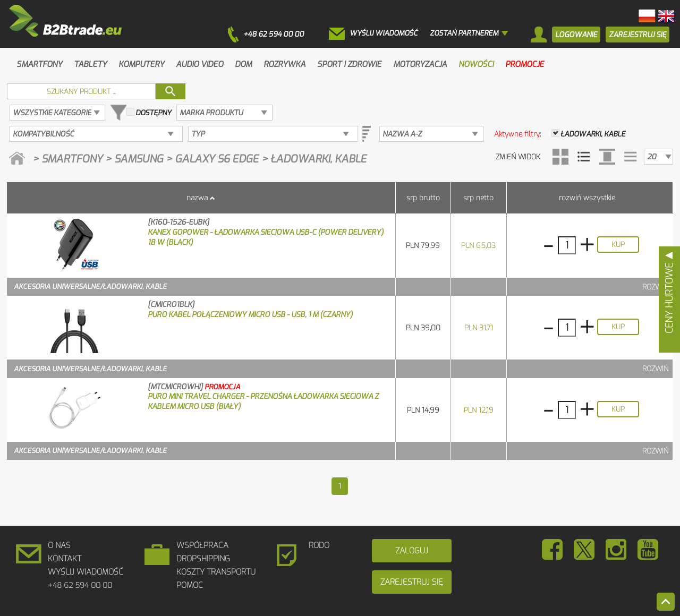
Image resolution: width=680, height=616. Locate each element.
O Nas (59, 545)
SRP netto (478, 198)
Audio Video (199, 64)
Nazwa (197, 198)
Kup (618, 245)
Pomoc (190, 585)
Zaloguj (412, 551)
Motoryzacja (420, 64)
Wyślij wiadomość (86, 572)
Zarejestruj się (412, 582)
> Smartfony (69, 159)
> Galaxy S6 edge (214, 159)
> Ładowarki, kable (314, 159)
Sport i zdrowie (349, 64)
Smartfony (39, 64)
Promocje (525, 64)
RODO (319, 545)
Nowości (476, 64)
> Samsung (135, 159)
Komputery (141, 64)
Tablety (90, 64)
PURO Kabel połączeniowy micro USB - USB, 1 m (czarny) (250, 315)
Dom (243, 64)
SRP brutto (423, 198)
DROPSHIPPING (203, 559)
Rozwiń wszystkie (587, 198)
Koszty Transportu (216, 572)
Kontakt (65, 559)
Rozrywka (284, 64)
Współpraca (202, 545)
